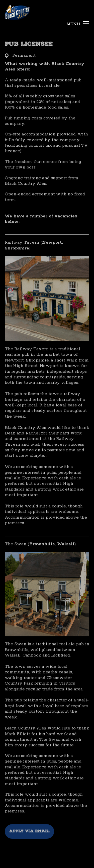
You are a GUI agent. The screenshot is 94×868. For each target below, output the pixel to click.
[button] (76, 24)
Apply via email (29, 837)
